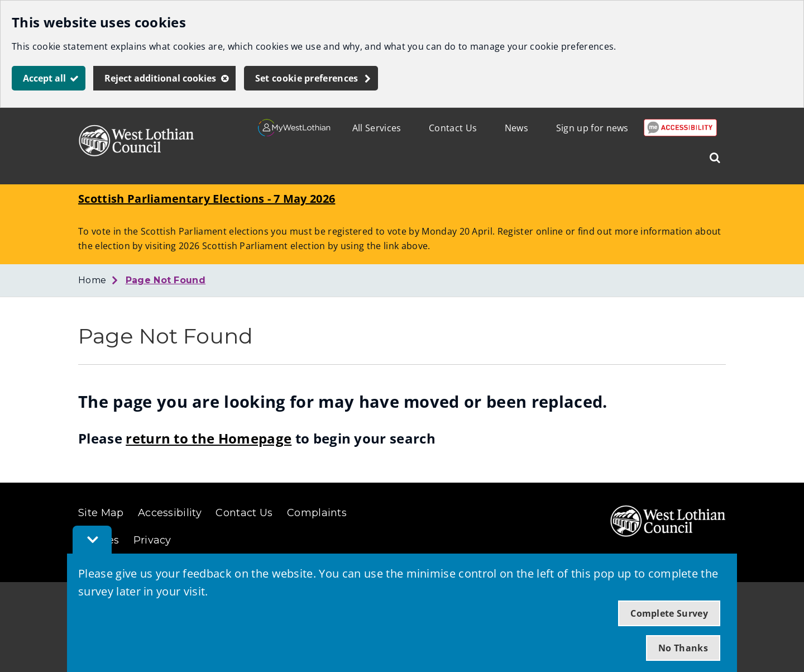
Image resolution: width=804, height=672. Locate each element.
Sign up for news (592, 128)
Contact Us (453, 128)
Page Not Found (166, 280)
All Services (377, 128)
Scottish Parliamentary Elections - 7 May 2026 (207, 199)
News (516, 128)
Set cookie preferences (307, 78)
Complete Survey (669, 613)
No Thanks (683, 648)
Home (92, 280)
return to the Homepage (209, 438)
